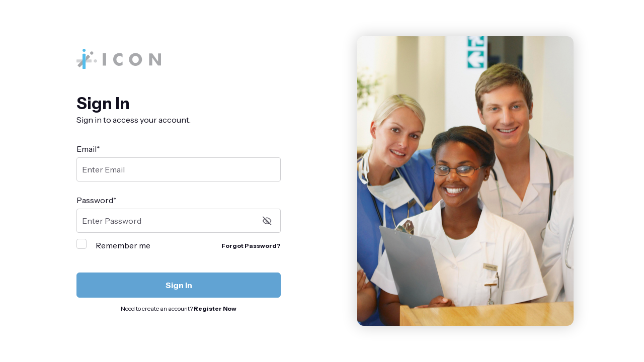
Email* (88, 149)
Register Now (215, 308)
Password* (97, 200)
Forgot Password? (251, 246)
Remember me (123, 245)
